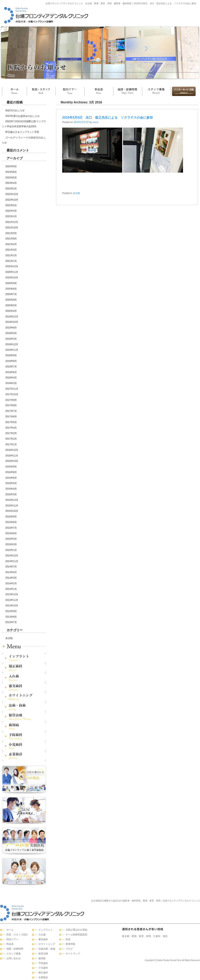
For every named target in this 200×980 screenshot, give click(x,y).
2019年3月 (11, 339)
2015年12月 (12, 500)
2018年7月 (11, 367)
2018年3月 (11, 383)
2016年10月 (12, 461)
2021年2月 (11, 255)
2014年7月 (11, 567)
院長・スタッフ (41, 91)
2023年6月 (11, 178)
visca (95, 122)
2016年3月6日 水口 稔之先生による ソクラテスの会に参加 (107, 117)
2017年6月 (11, 417)
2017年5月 (11, 422)
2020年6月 (11, 300)
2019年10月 (12, 322)
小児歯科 (43, 968)
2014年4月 (11, 572)
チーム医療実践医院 (76, 935)
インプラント (46, 930)
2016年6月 (11, 478)
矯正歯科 (43, 973)
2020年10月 (12, 278)
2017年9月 (11, 400)
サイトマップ (73, 954)
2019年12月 (12, 317)
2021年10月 (12, 228)
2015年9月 (11, 517)
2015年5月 (11, 539)
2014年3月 (11, 578)
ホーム (14, 91)
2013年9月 (11, 611)
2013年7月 (11, 622)
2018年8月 (11, 361)
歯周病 (42, 958)
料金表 (99, 91)
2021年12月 (12, 222)
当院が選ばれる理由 (76, 930)
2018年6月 (11, 372)
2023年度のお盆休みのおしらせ (22, 116)
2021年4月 (11, 244)
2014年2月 (11, 583)
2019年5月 (11, 333)
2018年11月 (12, 350)
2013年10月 (12, 606)
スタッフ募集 (156, 91)
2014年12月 (12, 556)
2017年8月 (11, 405)
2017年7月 (11, 411)
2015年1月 (11, 550)
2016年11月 (12, 456)
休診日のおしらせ (15, 110)
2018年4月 (11, 378)
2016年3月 (11, 494)
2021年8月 (11, 239)
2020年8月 (11, 289)
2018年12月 (12, 344)
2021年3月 (11, 250)
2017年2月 (11, 439)
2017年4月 (11, 428)
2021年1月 (11, 261)
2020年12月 (12, 266)
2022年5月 (11, 205)
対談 (68, 939)
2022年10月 (12, 200)
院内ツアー (70, 91)
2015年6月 (11, 533)
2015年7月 (11, 528)
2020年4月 (11, 311)
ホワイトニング (47, 944)
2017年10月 (12, 394)
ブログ (69, 949)
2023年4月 (11, 183)
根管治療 (43, 954)
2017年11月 (12, 389)
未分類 (9, 638)
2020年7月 (11, 294)
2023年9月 (11, 166)
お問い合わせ (183, 91)
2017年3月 (11, 433)
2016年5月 (11, 483)
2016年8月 (11, 472)
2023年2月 (11, 189)
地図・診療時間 (128, 91)
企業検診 (43, 977)
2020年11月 (12, 272)
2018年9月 (11, 355)
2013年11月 (12, 600)
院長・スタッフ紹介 (17, 935)
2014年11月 (12, 561)
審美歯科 (43, 939)
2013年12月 (12, 594)
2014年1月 (11, 589)
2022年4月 (11, 211)
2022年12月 (12, 194)
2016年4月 (11, 489)
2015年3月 (11, 544)
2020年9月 (11, 283)
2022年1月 (11, 216)
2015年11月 (12, 506)
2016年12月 (12, 450)
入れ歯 (42, 935)
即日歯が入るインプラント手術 (22, 132)
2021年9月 (11, 233)
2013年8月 (11, 617)
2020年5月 (11, 305)
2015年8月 (11, 522)
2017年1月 (11, 444)
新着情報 (70, 944)
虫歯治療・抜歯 (47, 949)
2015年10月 (12, 511)
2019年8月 (11, 328)
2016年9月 (11, 467)
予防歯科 (43, 963)
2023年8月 (11, 172)
